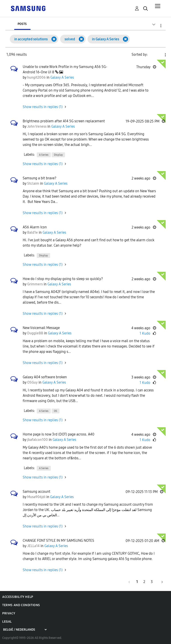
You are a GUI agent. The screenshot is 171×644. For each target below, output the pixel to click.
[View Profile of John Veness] (37, 126)
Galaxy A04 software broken (45, 377)
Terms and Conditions (21, 605)
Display (58, 155)
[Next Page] (161, 582)
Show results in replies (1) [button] (43, 107)
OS (56, 411)
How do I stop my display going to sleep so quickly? (63, 279)
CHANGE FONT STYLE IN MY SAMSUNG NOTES (58, 541)
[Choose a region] (25, 630)
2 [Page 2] (144, 582)
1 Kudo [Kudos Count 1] (145, 333)
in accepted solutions (31, 39)
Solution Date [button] (158, 55)
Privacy (9, 613)
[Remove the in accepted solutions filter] (54, 39)
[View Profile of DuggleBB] (35, 333)
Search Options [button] (153, 26)
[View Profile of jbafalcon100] (38, 440)
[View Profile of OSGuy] (32, 382)
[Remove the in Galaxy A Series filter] (125, 39)
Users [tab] (47, 24)
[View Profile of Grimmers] (35, 284)
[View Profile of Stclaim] (33, 183)
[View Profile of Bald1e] (33, 232)
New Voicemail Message (41, 328)
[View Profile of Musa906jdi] (36, 497)
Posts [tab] (22, 24)
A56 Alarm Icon (35, 227)
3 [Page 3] (152, 582)
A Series (44, 155)
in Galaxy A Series (106, 39)
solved (70, 39)
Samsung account (37, 492)
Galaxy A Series (62, 77)
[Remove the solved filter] (81, 39)
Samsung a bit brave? (40, 178)
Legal (7, 622)
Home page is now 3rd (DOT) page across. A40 (59, 434)
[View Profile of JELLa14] (33, 546)
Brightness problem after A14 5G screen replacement (64, 121)
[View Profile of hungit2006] (36, 77)
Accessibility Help (18, 597)
